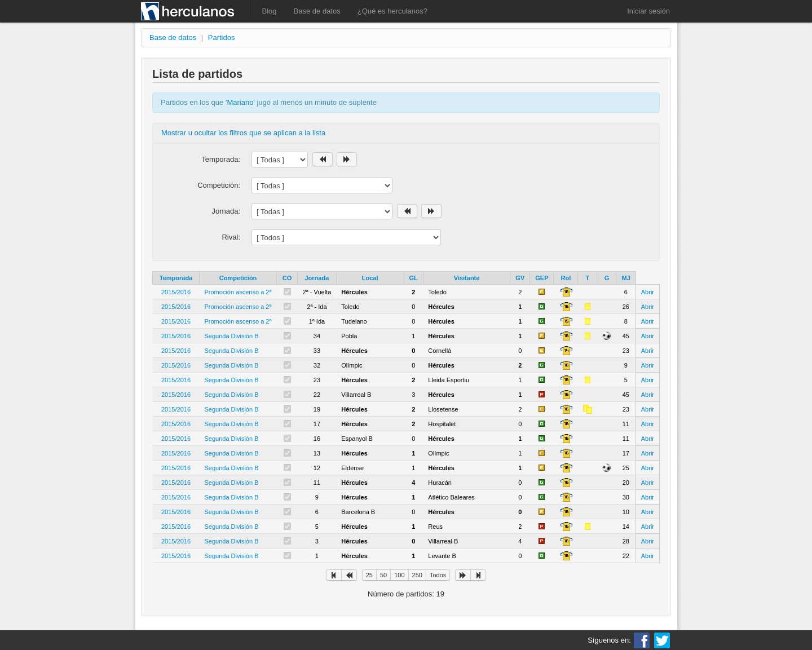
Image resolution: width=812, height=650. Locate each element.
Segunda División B (232, 336)
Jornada (317, 278)
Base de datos (317, 11)
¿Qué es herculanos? (392, 11)
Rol (566, 278)
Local (370, 278)
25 (369, 575)
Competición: (219, 185)
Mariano (240, 102)
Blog (270, 11)
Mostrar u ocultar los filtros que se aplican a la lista (243, 133)
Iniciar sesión (648, 11)
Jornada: (226, 211)
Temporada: (221, 159)
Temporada (176, 278)
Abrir (648, 292)
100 (399, 575)
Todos (438, 575)
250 (417, 575)
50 (383, 575)
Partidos (222, 37)
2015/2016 (176, 292)
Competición (238, 278)
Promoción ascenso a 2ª (238, 292)
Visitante (467, 278)
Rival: (231, 237)
